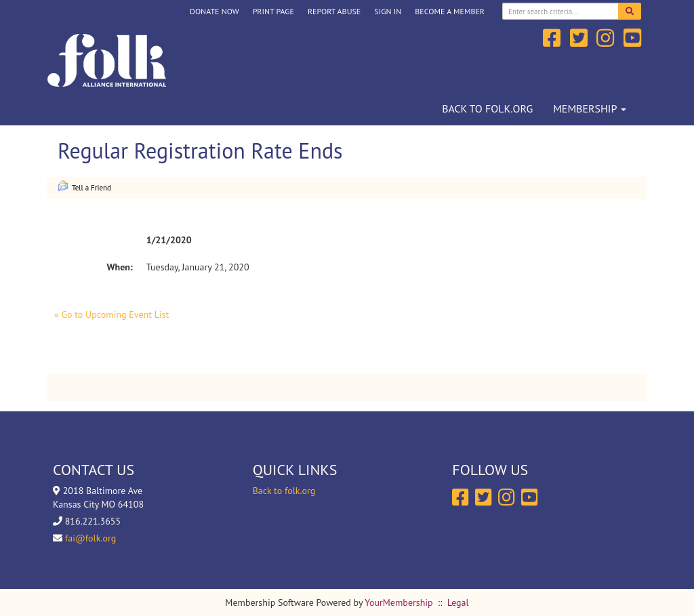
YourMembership (399, 602)
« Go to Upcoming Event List (111, 314)
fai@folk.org (90, 538)
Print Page (273, 11)
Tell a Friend (84, 186)
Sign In (388, 11)
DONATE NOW (215, 11)
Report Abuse (334, 11)
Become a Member (450, 11)
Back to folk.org (487, 108)
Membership (590, 108)
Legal (458, 602)
